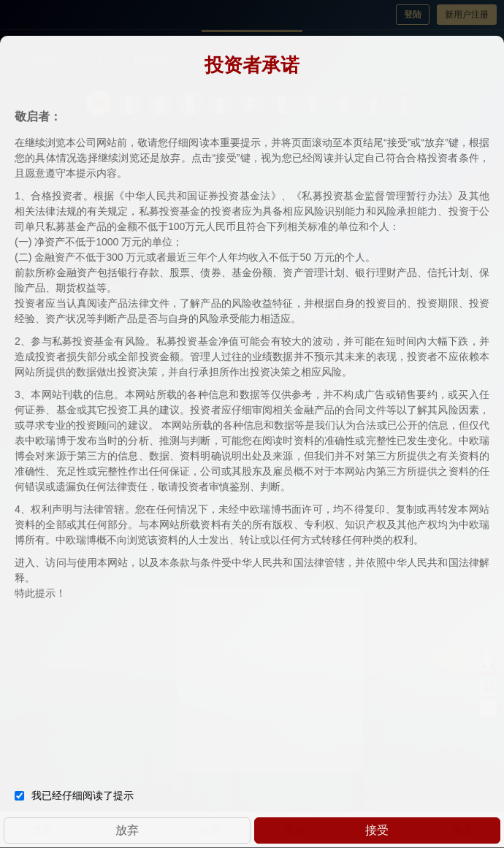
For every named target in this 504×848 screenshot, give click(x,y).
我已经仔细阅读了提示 (74, 794)
